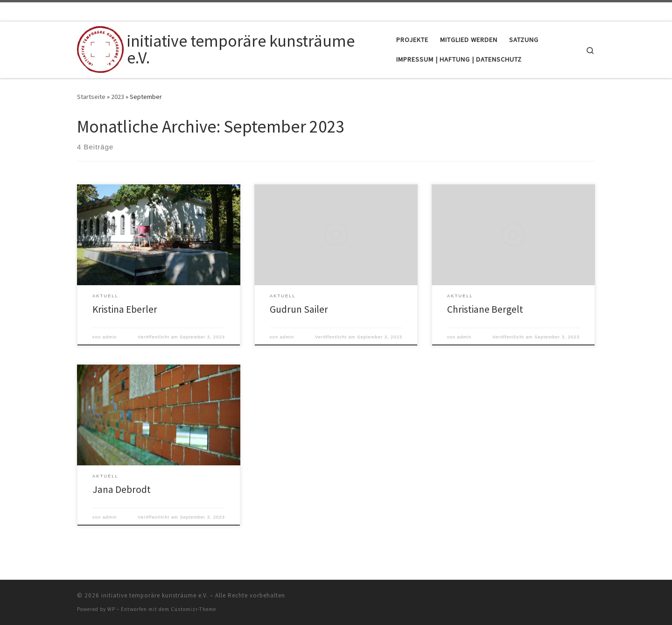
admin (110, 337)
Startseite (91, 97)
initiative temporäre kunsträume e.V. (155, 595)
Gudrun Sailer (299, 309)
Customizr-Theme (193, 609)
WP (111, 609)
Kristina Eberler (125, 309)
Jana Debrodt (122, 489)
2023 (118, 97)
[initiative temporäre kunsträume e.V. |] (100, 48)
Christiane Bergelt (485, 309)
